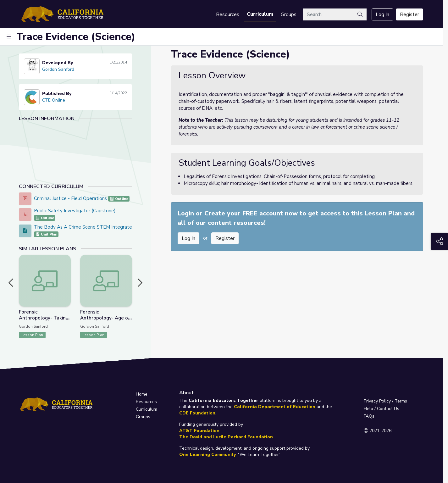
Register (409, 14)
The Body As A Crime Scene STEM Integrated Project (93, 227)
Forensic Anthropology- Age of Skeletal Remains (105, 318)
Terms (401, 401)
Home (142, 394)
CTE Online (54, 100)
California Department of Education (275, 407)
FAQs (369, 416)
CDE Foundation (197, 413)
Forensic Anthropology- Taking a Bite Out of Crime (44, 318)
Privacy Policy (377, 401)
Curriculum (260, 14)
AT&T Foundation (199, 431)
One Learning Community (207, 455)
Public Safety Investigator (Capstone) (75, 211)
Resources (228, 14)
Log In (382, 14)
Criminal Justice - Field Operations (71, 198)
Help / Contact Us (382, 409)
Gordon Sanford (58, 69)
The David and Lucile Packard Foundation (226, 437)
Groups (289, 14)
